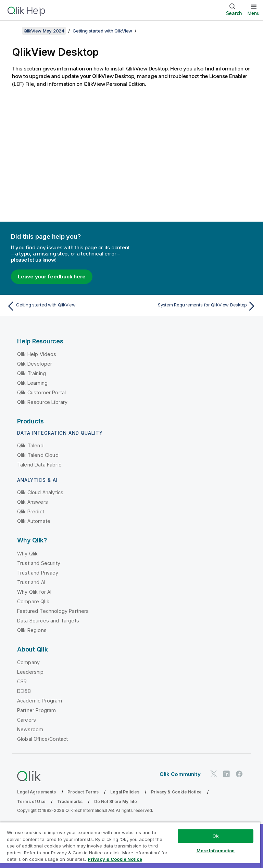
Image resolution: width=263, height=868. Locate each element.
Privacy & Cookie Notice (176, 792)
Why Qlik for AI (34, 592)
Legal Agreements (37, 792)
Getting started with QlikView (102, 31)
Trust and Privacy (38, 573)
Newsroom (30, 729)
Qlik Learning (32, 383)
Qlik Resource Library (42, 402)
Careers (27, 720)
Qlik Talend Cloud (38, 455)
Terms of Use (31, 801)
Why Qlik (27, 554)
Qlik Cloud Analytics (40, 492)
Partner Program (36, 710)
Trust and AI (31, 582)
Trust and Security (39, 563)
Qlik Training (32, 373)
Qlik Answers (33, 502)
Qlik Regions (32, 630)
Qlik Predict (31, 511)
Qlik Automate (34, 521)
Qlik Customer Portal (41, 392)
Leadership (30, 672)
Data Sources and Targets (48, 621)
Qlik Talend (30, 445)
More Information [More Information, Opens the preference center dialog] (216, 851)
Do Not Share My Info (116, 801)
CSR (22, 681)
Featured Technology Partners (53, 611)
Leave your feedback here (52, 277)
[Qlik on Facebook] (239, 774)
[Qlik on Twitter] (214, 774)
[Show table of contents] (14, 31)
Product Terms (83, 792)
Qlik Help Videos (37, 354)
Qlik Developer (35, 364)
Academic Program (40, 701)
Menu (254, 13)
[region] (130, 845)
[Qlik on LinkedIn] (226, 774)
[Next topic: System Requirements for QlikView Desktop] (196, 306)
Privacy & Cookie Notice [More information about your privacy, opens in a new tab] (115, 859)
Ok (215, 836)
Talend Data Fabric (39, 465)
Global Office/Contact (42, 739)
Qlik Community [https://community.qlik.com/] (180, 774)
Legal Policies (125, 792)
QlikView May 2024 (44, 31)
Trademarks (70, 801)
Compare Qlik (33, 601)
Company (28, 662)
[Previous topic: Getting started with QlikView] (67, 306)
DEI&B (24, 691)
